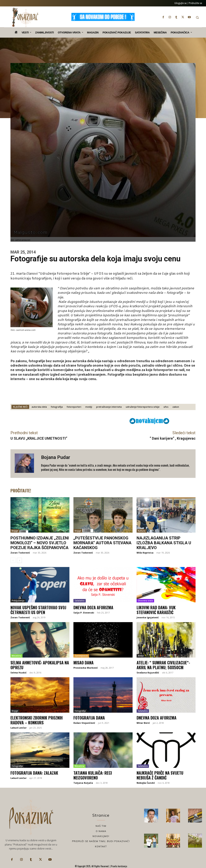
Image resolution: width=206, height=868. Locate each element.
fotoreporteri (74, 407)
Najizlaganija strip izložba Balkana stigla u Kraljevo (164, 543)
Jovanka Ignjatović (148, 617)
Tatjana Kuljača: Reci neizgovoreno (93, 775)
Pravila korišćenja (119, 866)
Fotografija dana (89, 718)
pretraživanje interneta (109, 407)
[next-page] (19, 560)
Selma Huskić (19, 673)
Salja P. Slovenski (84, 613)
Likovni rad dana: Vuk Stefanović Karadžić (156, 610)
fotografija (57, 407)
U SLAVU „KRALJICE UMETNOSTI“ (39, 438)
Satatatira (80, 601)
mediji (89, 407)
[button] (197, 17)
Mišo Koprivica (145, 553)
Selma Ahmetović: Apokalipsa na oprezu (40, 665)
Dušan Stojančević (84, 723)
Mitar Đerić (143, 723)
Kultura (142, 531)
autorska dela (39, 407)
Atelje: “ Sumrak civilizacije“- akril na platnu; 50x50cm (163, 665)
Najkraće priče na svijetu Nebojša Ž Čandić (160, 775)
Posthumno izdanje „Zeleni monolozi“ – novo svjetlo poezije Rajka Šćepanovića (40, 543)
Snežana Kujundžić (148, 673)
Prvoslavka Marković (86, 668)
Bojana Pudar (56, 457)
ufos (166, 407)
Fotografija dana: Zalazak (34, 773)
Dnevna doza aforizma (93, 607)
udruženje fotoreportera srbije (143, 407)
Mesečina (16, 656)
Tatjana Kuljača (83, 783)
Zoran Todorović (20, 553)
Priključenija (18, 601)
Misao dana (83, 663)
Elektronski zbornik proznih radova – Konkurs (37, 720)
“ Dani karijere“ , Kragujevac (173, 438)
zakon (176, 407)
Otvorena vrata (145, 601)
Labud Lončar (19, 728)
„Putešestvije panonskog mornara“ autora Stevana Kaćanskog (102, 543)
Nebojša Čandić (146, 783)
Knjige (15, 531)
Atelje (141, 656)
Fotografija (80, 711)
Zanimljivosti (81, 656)
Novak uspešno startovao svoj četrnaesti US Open (38, 610)
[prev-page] (13, 560)
